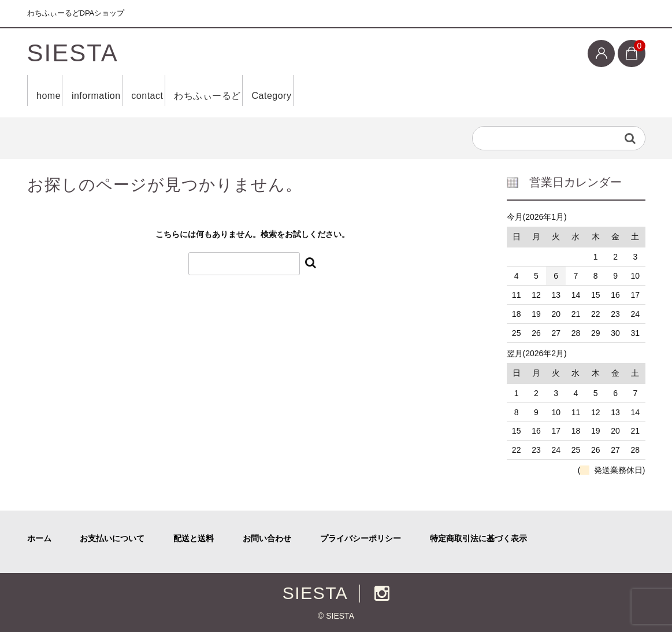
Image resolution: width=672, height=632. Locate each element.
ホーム (39, 538)
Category (344, 90)
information (117, 90)
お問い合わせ (267, 538)
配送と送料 (194, 538)
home (53, 90)
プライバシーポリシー (361, 538)
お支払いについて (112, 538)
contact (184, 90)
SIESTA (73, 53)
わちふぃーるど (262, 90)
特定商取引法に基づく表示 (478, 538)
